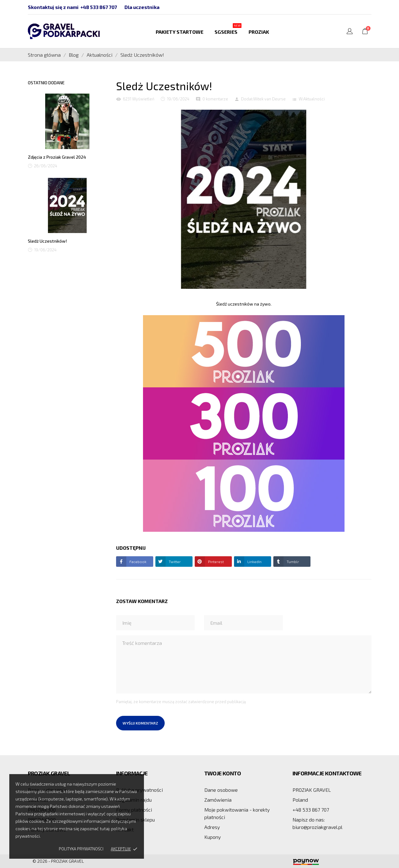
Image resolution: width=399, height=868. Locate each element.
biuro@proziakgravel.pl (317, 827)
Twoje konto (223, 773)
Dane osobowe (221, 790)
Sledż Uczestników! (47, 241)
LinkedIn (254, 562)
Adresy (212, 827)
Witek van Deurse (269, 99)
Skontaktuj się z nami (53, 7)
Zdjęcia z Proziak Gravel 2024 (57, 157)
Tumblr (292, 562)
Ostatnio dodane (46, 83)
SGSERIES (228, 29)
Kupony (213, 837)
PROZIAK (259, 32)
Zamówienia (218, 800)
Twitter (174, 562)
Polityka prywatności (81, 849)
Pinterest (215, 562)
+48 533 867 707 (99, 7)
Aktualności (314, 99)
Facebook (137, 562)
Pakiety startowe (180, 32)
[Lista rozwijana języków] (350, 32)
